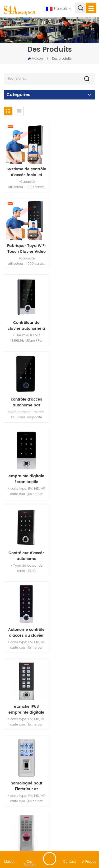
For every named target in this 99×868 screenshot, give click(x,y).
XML (38, 840)
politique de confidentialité (67, 840)
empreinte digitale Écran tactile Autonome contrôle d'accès (25, 319)
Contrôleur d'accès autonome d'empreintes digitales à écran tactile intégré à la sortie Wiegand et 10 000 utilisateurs (74, 319)
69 (55, 739)
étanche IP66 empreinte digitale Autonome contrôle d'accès (25, 544)
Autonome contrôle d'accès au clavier (25, 394)
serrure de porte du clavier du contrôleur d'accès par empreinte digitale (74, 618)
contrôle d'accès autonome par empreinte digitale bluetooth (74, 245)
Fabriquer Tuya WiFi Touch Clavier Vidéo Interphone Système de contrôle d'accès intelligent (74, 170)
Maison (35, 59)
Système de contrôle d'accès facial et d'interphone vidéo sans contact (25, 170)
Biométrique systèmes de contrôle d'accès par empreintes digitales (25, 618)
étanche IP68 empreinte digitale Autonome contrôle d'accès (74, 394)
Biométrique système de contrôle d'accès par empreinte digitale (74, 544)
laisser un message (50, 859)
